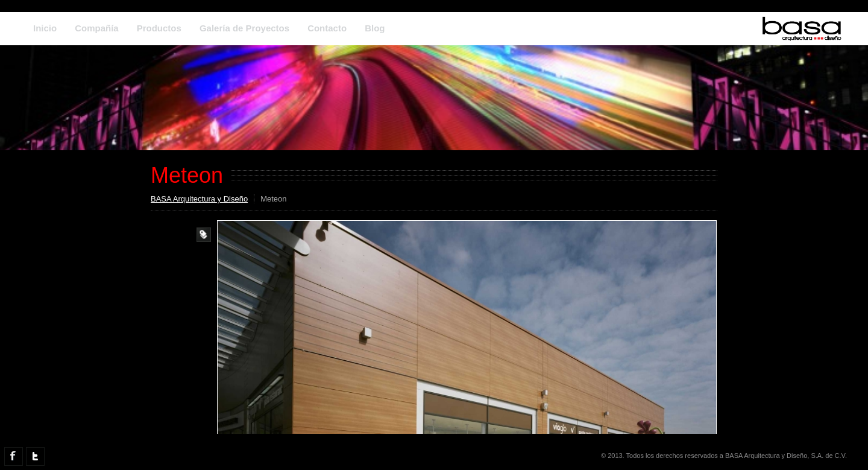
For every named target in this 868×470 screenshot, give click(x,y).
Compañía (97, 28)
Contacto (327, 28)
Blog (375, 28)
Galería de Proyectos (244, 28)
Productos (159, 28)
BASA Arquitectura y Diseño (199, 199)
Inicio (45, 28)
